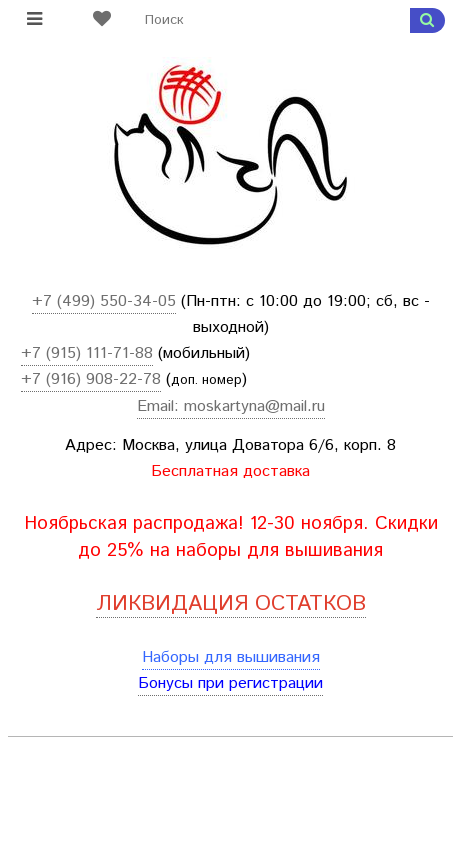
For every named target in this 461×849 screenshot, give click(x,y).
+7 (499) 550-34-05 (104, 301)
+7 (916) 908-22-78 (91, 379)
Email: (160, 406)
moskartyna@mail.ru (254, 406)
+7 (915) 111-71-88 (87, 353)
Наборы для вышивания (231, 657)
